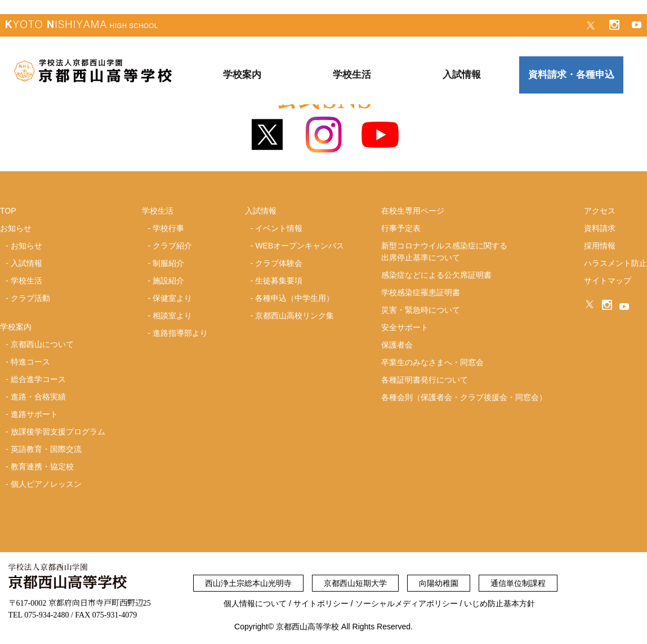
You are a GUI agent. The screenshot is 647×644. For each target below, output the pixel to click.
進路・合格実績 (38, 397)
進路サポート (34, 414)
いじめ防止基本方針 (499, 603)
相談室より (172, 316)
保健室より (172, 298)
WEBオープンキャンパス (300, 246)
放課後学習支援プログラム (58, 432)
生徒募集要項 (279, 281)
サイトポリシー (321, 603)
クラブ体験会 (279, 263)
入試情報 (26, 263)
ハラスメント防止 (615, 263)
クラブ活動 (30, 298)
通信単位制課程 (518, 583)
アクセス (600, 211)
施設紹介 (168, 281)
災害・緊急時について (421, 310)
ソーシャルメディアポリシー (407, 603)
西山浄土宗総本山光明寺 (248, 583)
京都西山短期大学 (355, 583)
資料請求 (600, 228)
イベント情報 (279, 228)
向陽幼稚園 (439, 583)
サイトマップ (608, 281)
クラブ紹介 (172, 246)
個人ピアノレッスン (46, 484)
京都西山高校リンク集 (295, 316)
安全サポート (405, 327)
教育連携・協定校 (42, 467)
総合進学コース (38, 379)
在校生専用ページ (413, 211)
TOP (8, 211)
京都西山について (42, 344)
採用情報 (600, 246)
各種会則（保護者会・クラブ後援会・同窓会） (464, 397)
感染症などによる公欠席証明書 (436, 275)
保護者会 (397, 345)
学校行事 (168, 228)
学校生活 (26, 281)
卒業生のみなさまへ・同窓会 (432, 362)
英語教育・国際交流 (46, 449)
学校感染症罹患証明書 (421, 292)
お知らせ (26, 246)
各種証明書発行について (425, 380)
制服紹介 (168, 263)
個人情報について (255, 603)
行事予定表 (401, 228)
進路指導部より (180, 333)
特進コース (30, 362)
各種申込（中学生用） (295, 298)
